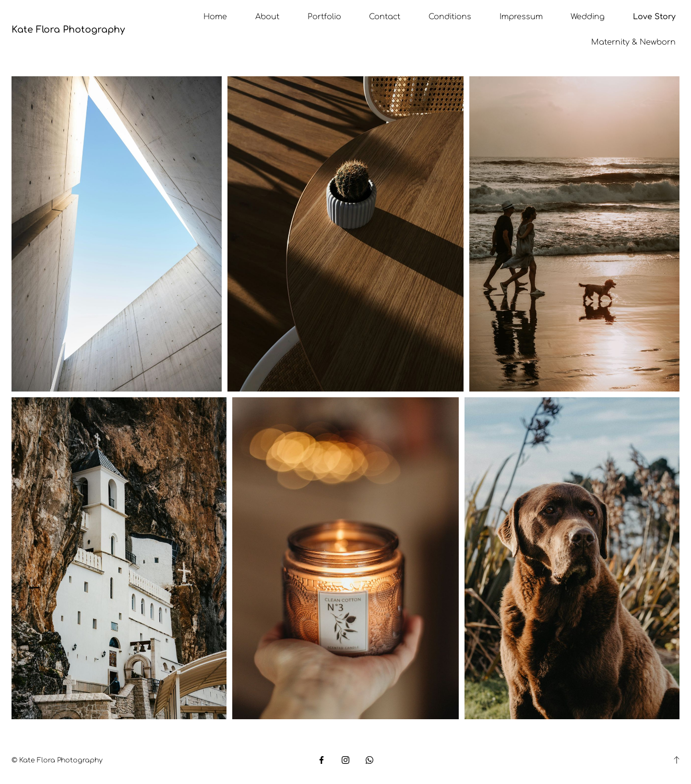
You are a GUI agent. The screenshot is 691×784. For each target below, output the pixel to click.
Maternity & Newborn (633, 42)
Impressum (521, 17)
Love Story (654, 17)
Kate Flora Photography (68, 30)
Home (215, 17)
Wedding (588, 17)
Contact (385, 17)
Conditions (450, 17)
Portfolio (324, 17)
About (267, 17)
